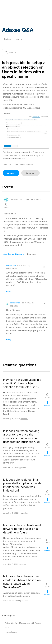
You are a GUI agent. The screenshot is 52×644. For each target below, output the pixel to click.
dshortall (25, 419)
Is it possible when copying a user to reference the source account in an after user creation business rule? (22, 436)
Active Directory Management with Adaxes (23, 623)
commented (11, 266)
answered (15, 199)
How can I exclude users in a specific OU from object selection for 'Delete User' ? (22, 383)
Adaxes (15, 6)
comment (30, 173)
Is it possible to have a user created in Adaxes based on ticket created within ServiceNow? (22, 582)
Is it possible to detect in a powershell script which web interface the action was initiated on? (22, 485)
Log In (19, 39)
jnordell (23, 467)
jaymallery (25, 513)
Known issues (11, 632)
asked (5, 164)
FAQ (7, 628)
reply (9, 291)
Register (7, 39)
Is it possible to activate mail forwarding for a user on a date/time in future (22, 529)
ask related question (14, 254)
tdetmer (25, 600)
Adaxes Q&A (18, 30)
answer (11, 173)
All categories (9, 616)
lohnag (24, 564)
